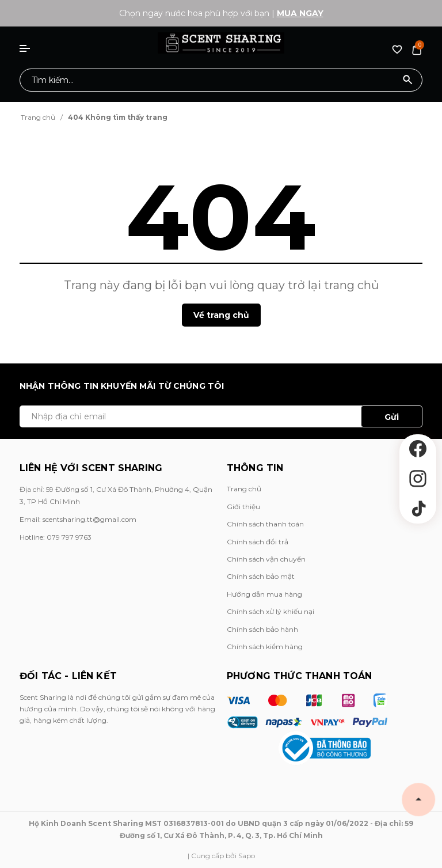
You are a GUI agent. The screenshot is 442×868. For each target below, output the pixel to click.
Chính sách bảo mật (261, 576)
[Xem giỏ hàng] (417, 49)
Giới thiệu (243, 507)
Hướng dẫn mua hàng (264, 594)
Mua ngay (300, 13)
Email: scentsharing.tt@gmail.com (78, 519)
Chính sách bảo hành (262, 629)
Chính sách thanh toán (265, 524)
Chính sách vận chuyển (266, 559)
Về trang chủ (221, 315)
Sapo (247, 856)
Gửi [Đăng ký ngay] (392, 417)
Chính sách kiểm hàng (265, 647)
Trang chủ (244, 489)
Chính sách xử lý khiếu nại (270, 611)
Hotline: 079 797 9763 (56, 537)
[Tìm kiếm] (408, 80)
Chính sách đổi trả (258, 542)
